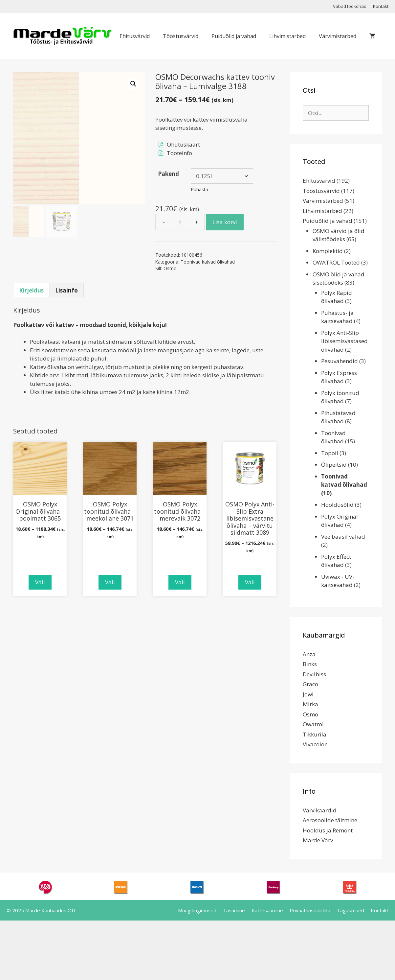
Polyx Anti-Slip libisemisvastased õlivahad (344, 341)
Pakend (168, 174)
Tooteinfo (179, 153)
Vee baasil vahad (343, 537)
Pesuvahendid (340, 361)
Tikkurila (315, 734)
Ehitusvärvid (135, 36)
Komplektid (328, 251)
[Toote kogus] (180, 222)
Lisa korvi (225, 222)
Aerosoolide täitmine (330, 820)
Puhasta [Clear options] (199, 189)
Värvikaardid (320, 810)
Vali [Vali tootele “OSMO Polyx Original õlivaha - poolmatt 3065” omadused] (40, 582)
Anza (309, 654)
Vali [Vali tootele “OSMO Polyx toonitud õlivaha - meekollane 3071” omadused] (110, 582)
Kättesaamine (267, 910)
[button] (133, 84)
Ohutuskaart (183, 144)
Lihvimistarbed (287, 36)
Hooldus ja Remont (328, 830)
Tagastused (351, 910)
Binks (310, 664)
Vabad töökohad (350, 6)
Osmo (170, 268)
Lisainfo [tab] (66, 290)
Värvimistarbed (338, 36)
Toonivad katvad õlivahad (208, 262)
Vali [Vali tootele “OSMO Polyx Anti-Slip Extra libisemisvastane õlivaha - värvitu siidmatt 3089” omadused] (250, 582)
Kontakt (381, 6)
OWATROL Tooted (336, 262)
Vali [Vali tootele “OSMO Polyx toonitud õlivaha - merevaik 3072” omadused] (180, 582)
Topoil (330, 453)
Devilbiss (314, 674)
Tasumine (234, 910)
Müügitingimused (197, 910)
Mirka (310, 704)
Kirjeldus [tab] (31, 290)
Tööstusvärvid (181, 36)
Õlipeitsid (334, 465)
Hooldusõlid (337, 505)
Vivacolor (315, 744)
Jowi (308, 694)
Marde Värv (318, 840)
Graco (310, 684)
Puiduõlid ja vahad (234, 36)
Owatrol (313, 724)
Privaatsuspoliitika (310, 910)
